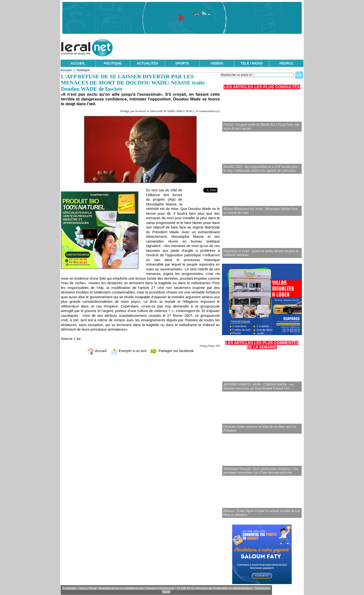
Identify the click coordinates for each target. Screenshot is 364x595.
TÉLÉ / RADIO (252, 63)
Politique (83, 70)
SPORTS (182, 63)
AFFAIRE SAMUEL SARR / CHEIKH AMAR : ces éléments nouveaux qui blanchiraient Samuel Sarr (258, 386)
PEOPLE (286, 63)
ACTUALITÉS (147, 63)
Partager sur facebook (172, 351)
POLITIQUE (113, 63)
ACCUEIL (78, 63)
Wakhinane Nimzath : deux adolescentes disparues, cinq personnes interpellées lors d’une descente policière (261, 471)
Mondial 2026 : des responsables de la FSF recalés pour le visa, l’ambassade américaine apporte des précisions (261, 169)
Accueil (66, 70)
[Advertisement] (217, 46)
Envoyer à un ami (129, 351)
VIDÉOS (217, 63)
